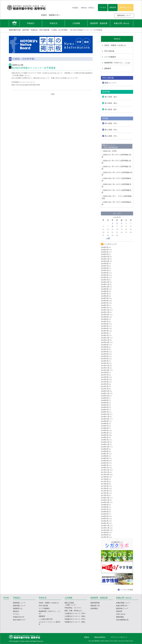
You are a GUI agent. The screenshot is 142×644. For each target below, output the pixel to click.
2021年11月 (105, 368)
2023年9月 (105, 317)
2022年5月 (105, 354)
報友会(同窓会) (100, 637)
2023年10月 (105, 315)
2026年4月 (105, 247)
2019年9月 (105, 421)
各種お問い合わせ (122, 23)
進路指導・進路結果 (99, 23)
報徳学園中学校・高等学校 (19, 30)
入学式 (109, 151)
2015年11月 (105, 528)
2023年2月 (105, 333)
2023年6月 (105, 324)
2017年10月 (105, 475)
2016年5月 (105, 514)
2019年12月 (105, 414)
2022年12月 (105, 338)
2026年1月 (105, 254)
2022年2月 (105, 361)
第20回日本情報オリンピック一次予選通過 (34, 68)
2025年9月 (105, 264)
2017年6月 (105, 484)
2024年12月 (105, 282)
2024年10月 (105, 287)
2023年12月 (105, 310)
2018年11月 (105, 444)
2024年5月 (105, 298)
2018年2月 (105, 465)
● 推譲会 (75, 8)
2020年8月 (105, 400)
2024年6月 (105, 296)
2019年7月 (105, 426)
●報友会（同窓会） (88, 8)
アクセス (103, 7)
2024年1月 (105, 308)
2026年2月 (105, 252)
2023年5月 (105, 326)
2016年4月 (105, 516)
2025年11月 (105, 259)
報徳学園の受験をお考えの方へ (21, 15)
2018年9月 (105, 449)
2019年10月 (105, 419)
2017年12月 (105, 470)
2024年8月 (105, 291)
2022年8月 (105, 347)
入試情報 (76, 23)
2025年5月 (105, 270)
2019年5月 (105, 430)
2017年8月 (105, 479)
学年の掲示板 (44, 30)
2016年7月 (105, 509)
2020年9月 (105, 398)
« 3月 (108, 238)
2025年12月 (105, 257)
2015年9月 (105, 533)
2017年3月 (105, 491)
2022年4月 (105, 356)
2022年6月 (105, 352)
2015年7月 (105, 537)
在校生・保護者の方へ (51, 15)
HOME (6, 598)
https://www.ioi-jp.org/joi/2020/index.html (26, 85)
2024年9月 (105, 289)
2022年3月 (105, 359)
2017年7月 (105, 481)
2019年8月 (105, 424)
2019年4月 (105, 433)
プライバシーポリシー (119, 637)
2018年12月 (105, 442)
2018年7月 (105, 454)
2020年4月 (105, 407)
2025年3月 (105, 275)
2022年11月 (105, 340)
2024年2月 (105, 305)
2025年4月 (105, 273)
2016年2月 (105, 521)
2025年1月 (105, 280)
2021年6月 (105, 377)
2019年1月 (105, 440)
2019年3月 (105, 435)
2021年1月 (105, 389)
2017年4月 (105, 488)
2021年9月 (105, 372)
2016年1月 (105, 523)
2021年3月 (105, 384)
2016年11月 (105, 500)
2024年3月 (105, 303)
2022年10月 (105, 342)
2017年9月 (105, 477)
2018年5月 (105, 458)
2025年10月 (105, 261)
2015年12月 (105, 526)
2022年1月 (105, 363)
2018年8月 (105, 451)
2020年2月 (105, 410)
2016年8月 (105, 507)
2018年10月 (105, 447)
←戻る (52, 94)
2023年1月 (105, 335)
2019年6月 (105, 428)
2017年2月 (105, 493)
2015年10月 (105, 530)
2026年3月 (105, 250)
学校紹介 (31, 23)
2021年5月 (105, 379)
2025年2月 (105, 277)
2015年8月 (105, 535)
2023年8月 (105, 319)
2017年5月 (105, 486)
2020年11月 (105, 393)
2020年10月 (105, 396)
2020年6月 (105, 403)
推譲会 (87, 637)
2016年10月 (105, 502)
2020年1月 (105, 412)
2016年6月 (105, 512)
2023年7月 (105, 321)
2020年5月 (105, 405)
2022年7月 (105, 349)
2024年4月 (105, 301)
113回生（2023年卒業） (60, 30)
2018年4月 (105, 461)
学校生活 (53, 23)
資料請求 (113, 7)
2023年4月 (105, 328)
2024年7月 (105, 294)
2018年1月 (105, 468)
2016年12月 (105, 498)
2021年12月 (105, 366)
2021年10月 (105, 370)
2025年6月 (105, 268)
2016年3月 (105, 519)
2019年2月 (105, 437)
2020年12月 (105, 391)
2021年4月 (105, 382)
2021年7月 (105, 375)
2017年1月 (105, 495)
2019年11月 (105, 417)
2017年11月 (105, 472)
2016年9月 (105, 505)
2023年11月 (105, 312)
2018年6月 (105, 456)
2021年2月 (105, 386)
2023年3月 (105, 331)
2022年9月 (105, 345)
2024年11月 (105, 284)
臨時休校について (124, 15)
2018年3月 (105, 463)
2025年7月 (105, 266)
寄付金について (126, 7)
